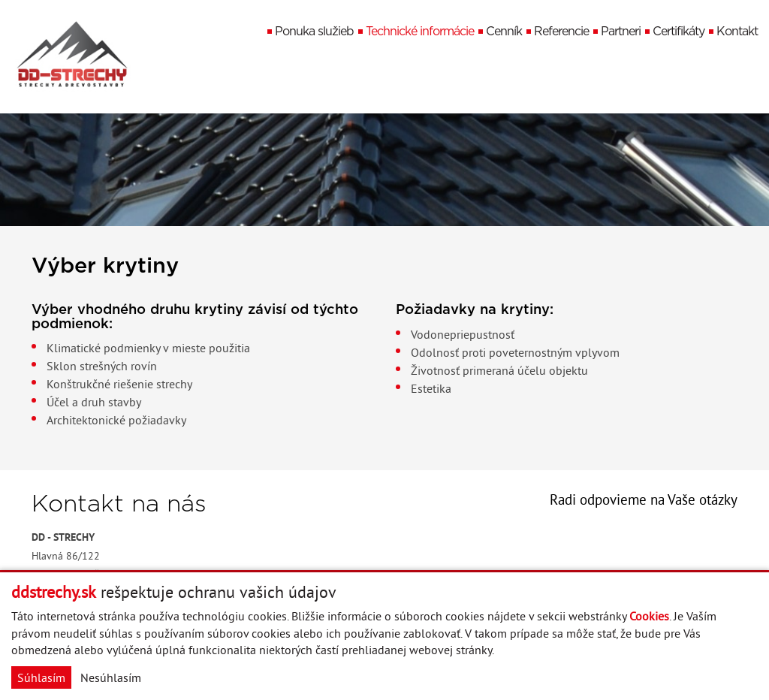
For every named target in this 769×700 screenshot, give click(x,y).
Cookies (649, 616)
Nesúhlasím (111, 677)
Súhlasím (41, 677)
